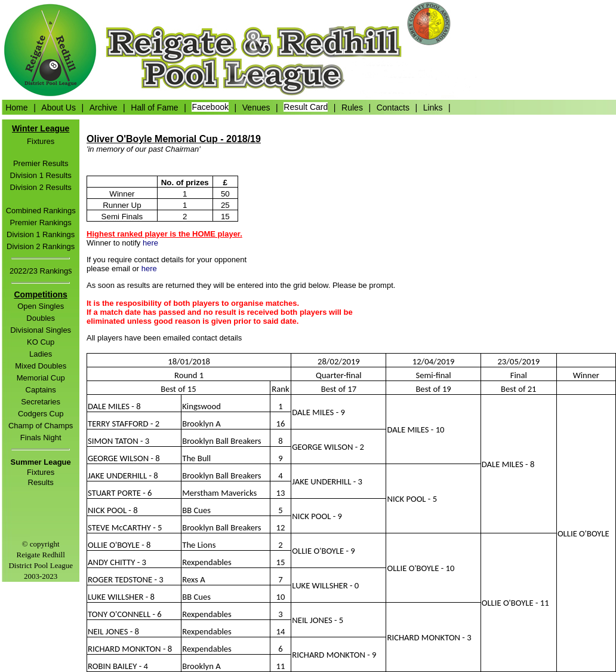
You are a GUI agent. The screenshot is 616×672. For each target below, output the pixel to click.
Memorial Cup (41, 378)
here (150, 243)
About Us (58, 107)
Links (433, 107)
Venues (256, 107)
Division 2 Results (41, 187)
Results (41, 482)
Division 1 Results (41, 175)
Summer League (41, 462)
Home (16, 107)
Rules (352, 107)
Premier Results (41, 163)
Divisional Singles (41, 330)
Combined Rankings (41, 211)
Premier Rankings (41, 223)
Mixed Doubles (41, 366)
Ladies (41, 354)
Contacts (393, 107)
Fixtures (41, 141)
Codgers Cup (41, 414)
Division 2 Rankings (41, 246)
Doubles (41, 318)
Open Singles (41, 306)
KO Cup (41, 342)
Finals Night (41, 438)
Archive (104, 107)
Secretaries (41, 402)
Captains (41, 390)
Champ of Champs (41, 426)
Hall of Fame (154, 107)
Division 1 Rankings (41, 234)
